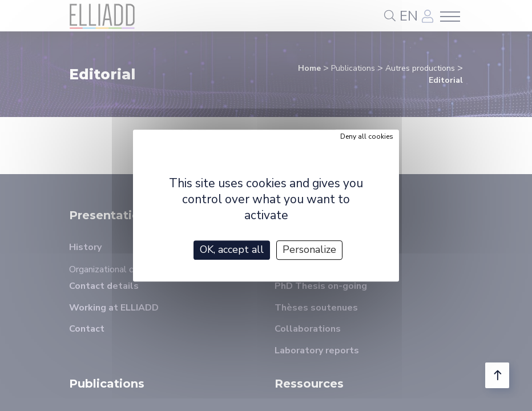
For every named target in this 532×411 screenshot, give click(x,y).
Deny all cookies (367, 136)
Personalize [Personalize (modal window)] (309, 249)
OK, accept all (232, 249)
